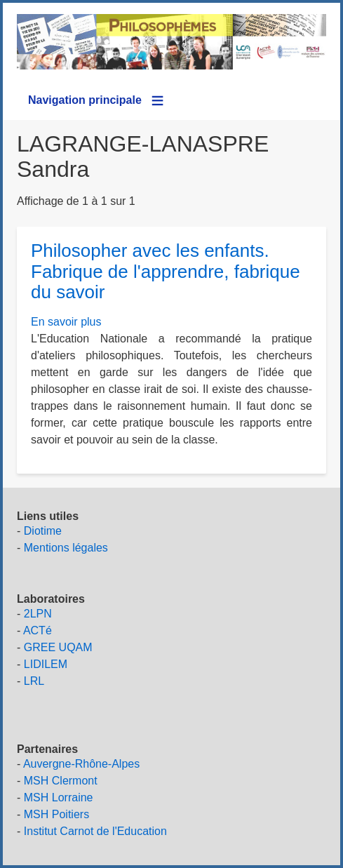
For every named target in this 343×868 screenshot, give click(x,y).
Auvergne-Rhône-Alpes (81, 764)
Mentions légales (66, 548)
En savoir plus (66, 322)
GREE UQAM (58, 647)
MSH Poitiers (56, 814)
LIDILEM (46, 664)
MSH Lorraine (59, 797)
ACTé (38, 630)
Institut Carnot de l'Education (95, 831)
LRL (34, 681)
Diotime (43, 531)
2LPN (38, 614)
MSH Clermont (61, 781)
